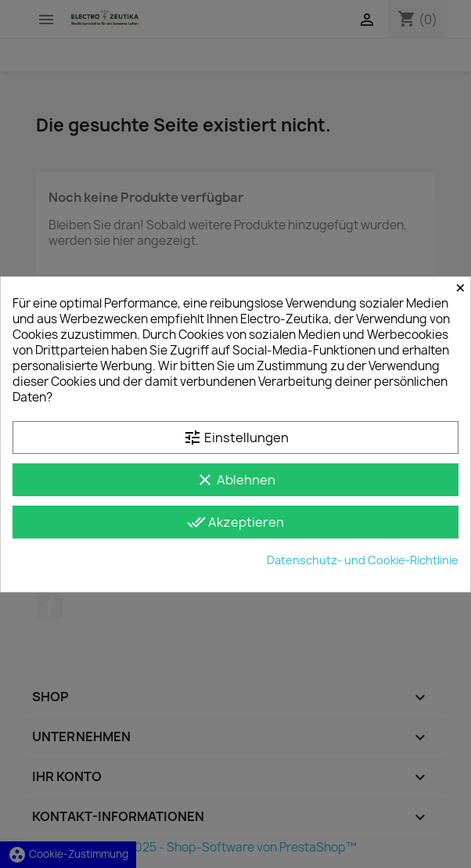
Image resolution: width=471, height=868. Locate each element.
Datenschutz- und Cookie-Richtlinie (363, 560)
